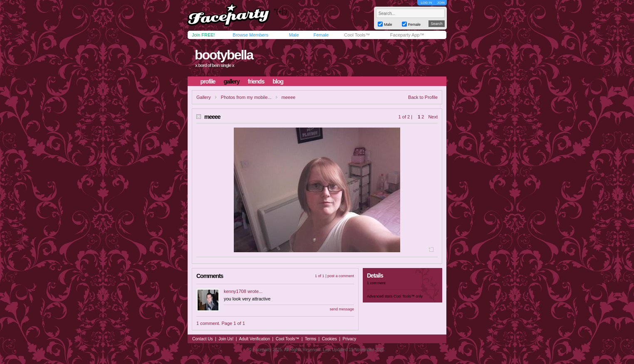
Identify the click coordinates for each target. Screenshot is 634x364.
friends (256, 81)
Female (321, 35)
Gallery (204, 97)
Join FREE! (203, 35)
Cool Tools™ (357, 35)
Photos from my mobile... (246, 97)
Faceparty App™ (407, 35)
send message (342, 309)
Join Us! (226, 339)
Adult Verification (254, 339)
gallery (231, 81)
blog (278, 81)
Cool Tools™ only (408, 296)
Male (294, 35)
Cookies (329, 339)
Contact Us (202, 339)
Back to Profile (423, 97)
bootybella (224, 55)
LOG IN (426, 3)
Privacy (350, 339)
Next (433, 117)
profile (208, 81)
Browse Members (250, 35)
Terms (311, 339)
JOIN (441, 3)
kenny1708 (235, 291)
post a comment (341, 276)
